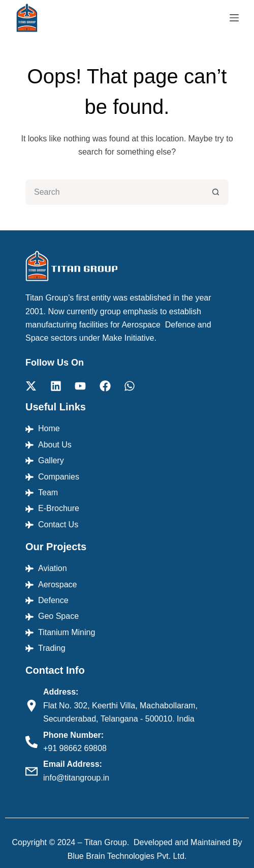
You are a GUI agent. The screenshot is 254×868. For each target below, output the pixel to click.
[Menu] (234, 18)
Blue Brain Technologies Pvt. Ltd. (127, 856)
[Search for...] (114, 192)
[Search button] (216, 192)
